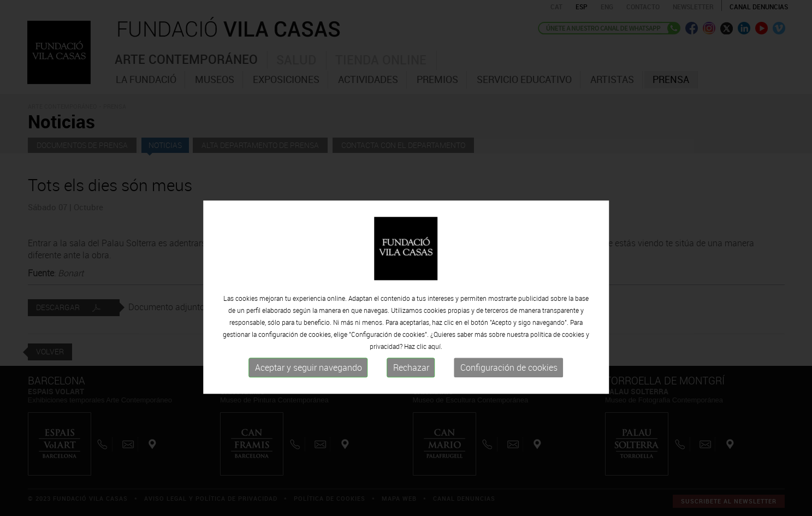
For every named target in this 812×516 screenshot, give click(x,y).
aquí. (435, 365)
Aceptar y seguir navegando (309, 386)
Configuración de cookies (509, 386)
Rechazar (411, 386)
